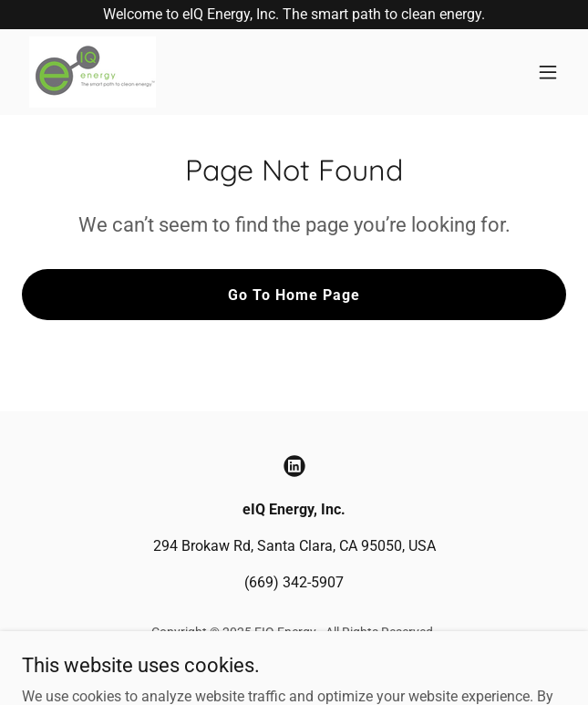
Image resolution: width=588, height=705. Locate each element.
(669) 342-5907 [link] (294, 582)
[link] (93, 72)
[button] (548, 72)
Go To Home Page (294, 295)
